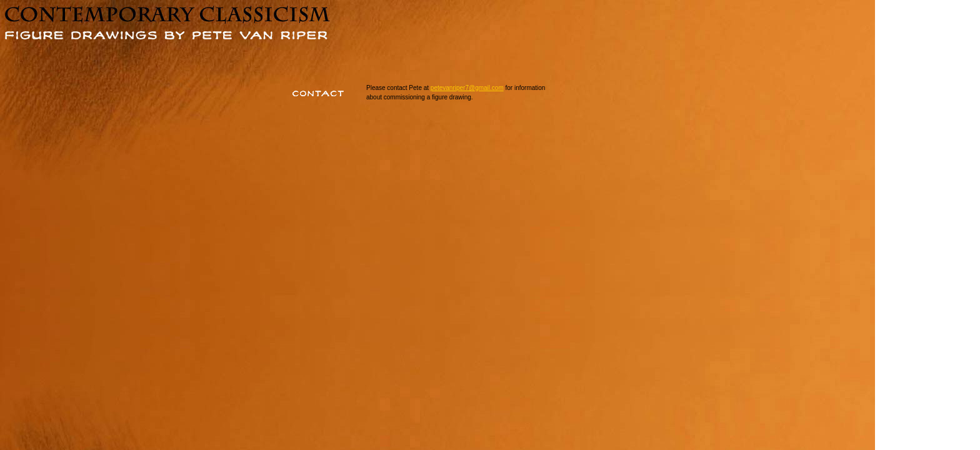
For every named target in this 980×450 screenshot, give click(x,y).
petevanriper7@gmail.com (467, 88)
